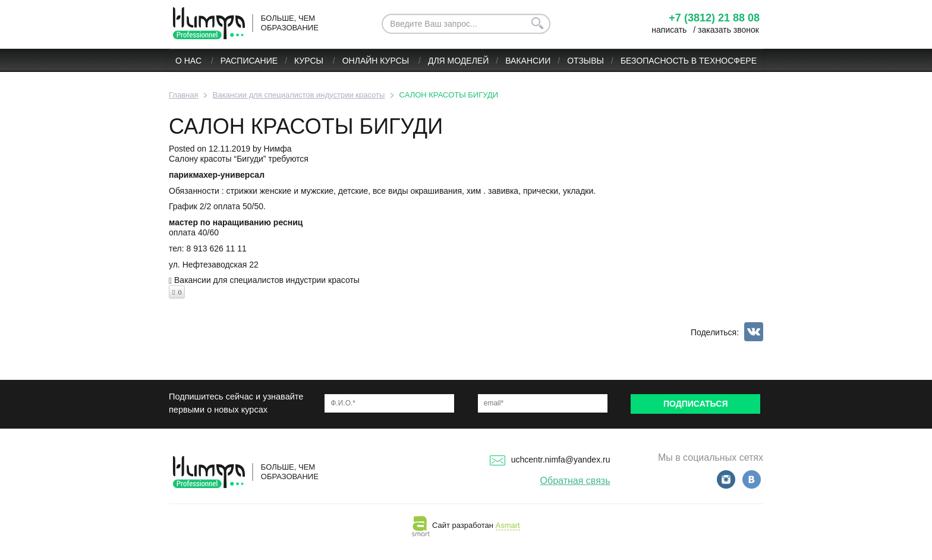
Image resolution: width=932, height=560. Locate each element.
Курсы (310, 61)
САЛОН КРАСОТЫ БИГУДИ (306, 126)
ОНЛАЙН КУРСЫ (377, 61)
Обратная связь (575, 481)
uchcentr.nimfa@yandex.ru (550, 460)
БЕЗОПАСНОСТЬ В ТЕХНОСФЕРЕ (689, 61)
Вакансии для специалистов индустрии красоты (267, 280)
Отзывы (585, 61)
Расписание (249, 61)
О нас (190, 61)
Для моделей (458, 61)
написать (669, 30)
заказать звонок (728, 30)
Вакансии (528, 61)
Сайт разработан (466, 525)
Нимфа (278, 149)
